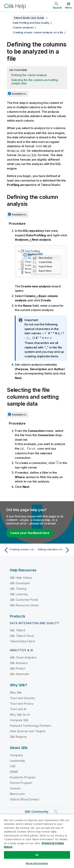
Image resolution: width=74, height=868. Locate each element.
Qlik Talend (17, 630)
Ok (37, 855)
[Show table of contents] (8, 18)
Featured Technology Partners (30, 725)
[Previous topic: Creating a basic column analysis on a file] (20, 550)
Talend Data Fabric (23, 641)
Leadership (18, 760)
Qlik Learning (19, 594)
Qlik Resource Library (24, 605)
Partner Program (21, 782)
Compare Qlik (19, 720)
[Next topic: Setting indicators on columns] (54, 550)
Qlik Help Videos (21, 577)
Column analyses (23, 27)
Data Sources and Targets (28, 731)
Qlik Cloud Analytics (23, 657)
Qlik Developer (20, 583)
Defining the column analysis (29, 75)
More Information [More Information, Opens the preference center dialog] (37, 863)
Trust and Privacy (22, 703)
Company (16, 755)
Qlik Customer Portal (24, 599)
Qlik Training (18, 588)
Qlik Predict (18, 668)
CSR (13, 766)
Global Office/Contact (24, 799)
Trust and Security (22, 698)
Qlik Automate (19, 674)
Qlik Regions (18, 736)
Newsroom (17, 793)
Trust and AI (18, 709)
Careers (15, 788)
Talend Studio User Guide (29, 18)
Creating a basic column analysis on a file (38, 32)
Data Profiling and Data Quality (31, 23)
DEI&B (14, 771)
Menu (69, 7)
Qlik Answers (19, 663)
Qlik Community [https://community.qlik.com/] (37, 811)
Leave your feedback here (30, 532)
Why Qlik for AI (20, 714)
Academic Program (23, 777)
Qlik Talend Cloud (22, 635)
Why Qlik (16, 692)
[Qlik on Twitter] (56, 811)
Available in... (20, 94)
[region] (37, 841)
